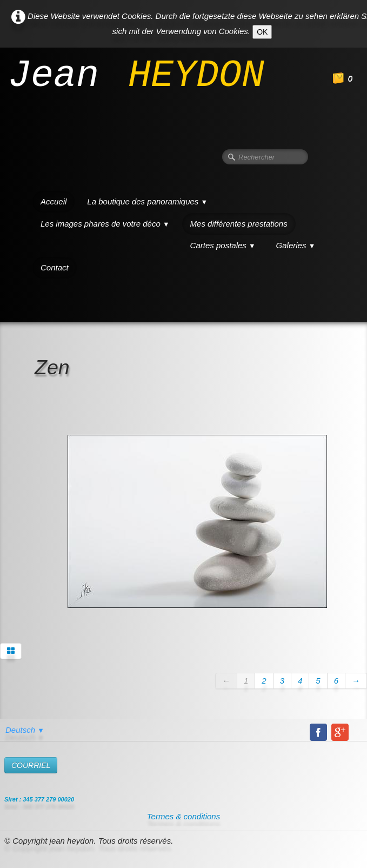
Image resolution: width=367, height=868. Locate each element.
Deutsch (25, 730)
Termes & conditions (183, 816)
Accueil (54, 201)
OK (262, 32)
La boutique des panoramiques (147, 201)
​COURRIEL (31, 765)
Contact (55, 267)
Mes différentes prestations (239, 224)
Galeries (296, 245)
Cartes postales (223, 245)
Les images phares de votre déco (105, 224)
